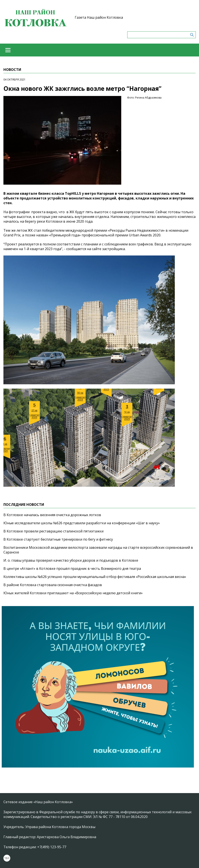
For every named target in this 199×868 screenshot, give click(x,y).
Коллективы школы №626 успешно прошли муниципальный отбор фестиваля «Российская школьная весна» (95, 577)
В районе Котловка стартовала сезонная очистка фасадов (53, 585)
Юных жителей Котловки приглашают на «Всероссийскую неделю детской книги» (73, 593)
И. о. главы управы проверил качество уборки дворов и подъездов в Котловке (71, 560)
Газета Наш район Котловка (99, 17)
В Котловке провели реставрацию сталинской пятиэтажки (53, 531)
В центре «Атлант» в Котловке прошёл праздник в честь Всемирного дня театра (72, 569)
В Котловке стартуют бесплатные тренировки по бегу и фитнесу (58, 539)
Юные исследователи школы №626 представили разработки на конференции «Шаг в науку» (82, 523)
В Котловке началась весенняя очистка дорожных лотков (52, 515)
